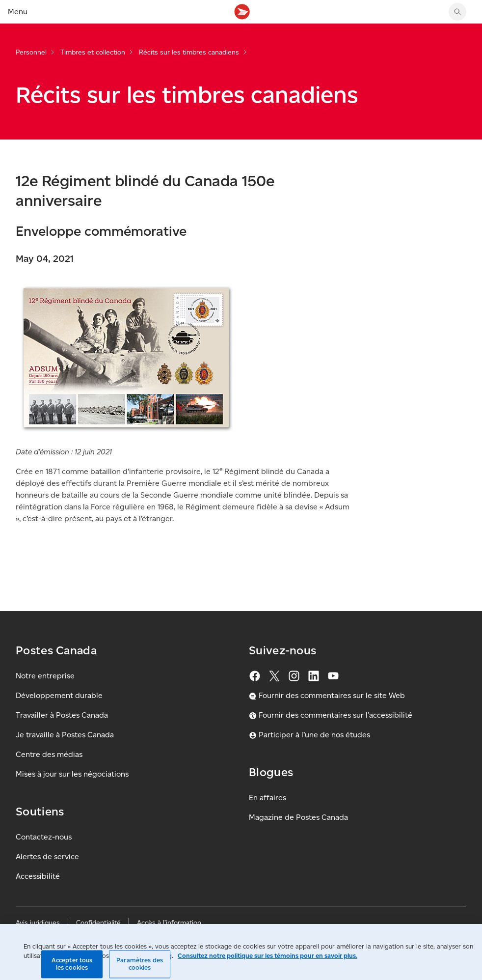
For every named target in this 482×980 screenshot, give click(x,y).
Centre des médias (49, 754)
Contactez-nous (44, 837)
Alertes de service (47, 856)
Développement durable (59, 695)
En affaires (268, 798)
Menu (18, 12)
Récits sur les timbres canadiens (189, 52)
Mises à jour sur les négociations (72, 774)
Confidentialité (98, 923)
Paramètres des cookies (140, 964)
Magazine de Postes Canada (298, 817)
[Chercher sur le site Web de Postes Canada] (457, 12)
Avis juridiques (38, 923)
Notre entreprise (45, 676)
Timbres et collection (93, 52)
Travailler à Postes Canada (62, 715)
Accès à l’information (169, 923)
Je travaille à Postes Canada (65, 735)
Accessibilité (38, 876)
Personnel (31, 52)
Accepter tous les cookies (72, 964)
